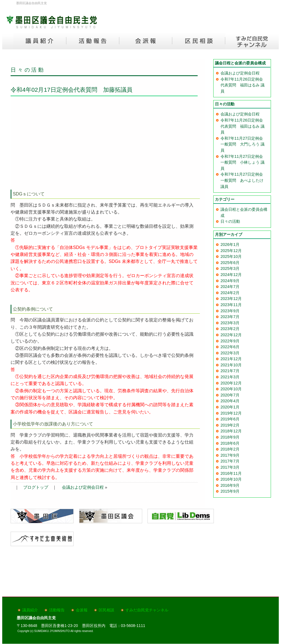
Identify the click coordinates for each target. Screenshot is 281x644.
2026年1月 (230, 244)
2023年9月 (230, 311)
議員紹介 (30, 610)
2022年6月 (230, 347)
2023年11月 (231, 305)
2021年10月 (231, 365)
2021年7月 (230, 371)
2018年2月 (230, 449)
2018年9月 (230, 437)
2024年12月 (231, 275)
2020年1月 (230, 407)
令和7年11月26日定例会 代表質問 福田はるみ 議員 (244, 85)
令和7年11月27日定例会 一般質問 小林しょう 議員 (244, 162)
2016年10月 (231, 479)
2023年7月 (230, 317)
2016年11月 (231, 473)
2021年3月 (230, 377)
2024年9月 (230, 281)
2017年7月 (230, 461)
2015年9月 (230, 491)
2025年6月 (230, 263)
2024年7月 (230, 287)
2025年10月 (231, 256)
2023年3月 (230, 323)
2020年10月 (231, 389)
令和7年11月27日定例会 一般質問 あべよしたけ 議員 (244, 180)
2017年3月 (230, 467)
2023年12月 (231, 299)
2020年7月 (230, 395)
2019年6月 (230, 419)
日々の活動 (28, 70)
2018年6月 (230, 443)
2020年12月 (231, 383)
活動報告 (57, 610)
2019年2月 (230, 425)
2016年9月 (230, 485)
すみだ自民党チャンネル (147, 610)
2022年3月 (230, 353)
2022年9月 (230, 341)
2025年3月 (230, 268)
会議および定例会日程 (83, 487)
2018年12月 (231, 431)
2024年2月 (230, 293)
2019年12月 (231, 413)
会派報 (82, 610)
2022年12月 (231, 335)
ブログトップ (36, 487)
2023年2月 (230, 329)
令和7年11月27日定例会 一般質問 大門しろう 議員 (244, 144)
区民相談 (106, 610)
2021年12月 (231, 359)
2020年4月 (230, 401)
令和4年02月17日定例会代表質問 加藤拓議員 (72, 90)
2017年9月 (230, 455)
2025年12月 (231, 251)
